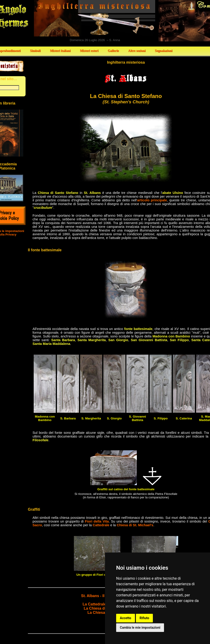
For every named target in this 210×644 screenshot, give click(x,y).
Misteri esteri (89, 51)
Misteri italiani (60, 51)
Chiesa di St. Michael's (135, 525)
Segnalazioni (164, 51)
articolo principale (152, 200)
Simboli (35, 51)
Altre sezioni (137, 51)
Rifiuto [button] (144, 618)
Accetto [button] (126, 618)
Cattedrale (101, 525)
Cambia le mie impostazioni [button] (140, 628)
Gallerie (113, 51)
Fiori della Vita (97, 521)
